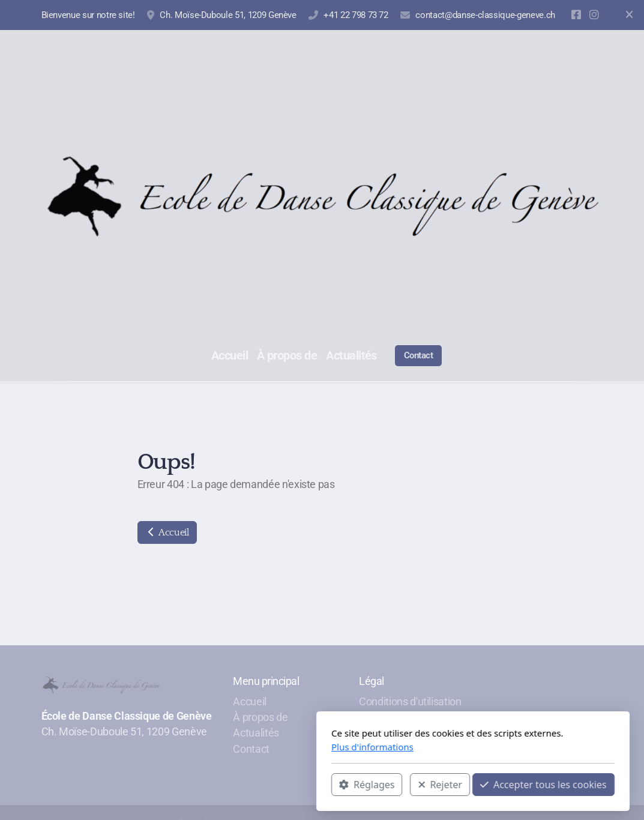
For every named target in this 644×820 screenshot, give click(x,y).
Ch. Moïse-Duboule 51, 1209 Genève (228, 15)
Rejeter (289, 785)
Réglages (216, 785)
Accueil (167, 532)
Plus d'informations (222, 747)
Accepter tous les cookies (393, 785)
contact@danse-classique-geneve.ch (485, 15)
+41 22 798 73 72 (356, 15)
